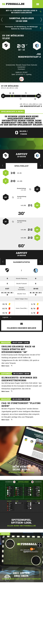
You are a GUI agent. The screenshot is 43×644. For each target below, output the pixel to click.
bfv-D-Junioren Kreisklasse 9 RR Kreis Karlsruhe (23, 12)
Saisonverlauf (40, 262)
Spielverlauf (21, 166)
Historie (3, 262)
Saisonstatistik (22, 262)
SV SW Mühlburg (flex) (13, 37)
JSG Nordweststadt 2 (29, 55)
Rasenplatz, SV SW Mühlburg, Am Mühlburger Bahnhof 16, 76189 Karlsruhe (23, 28)
